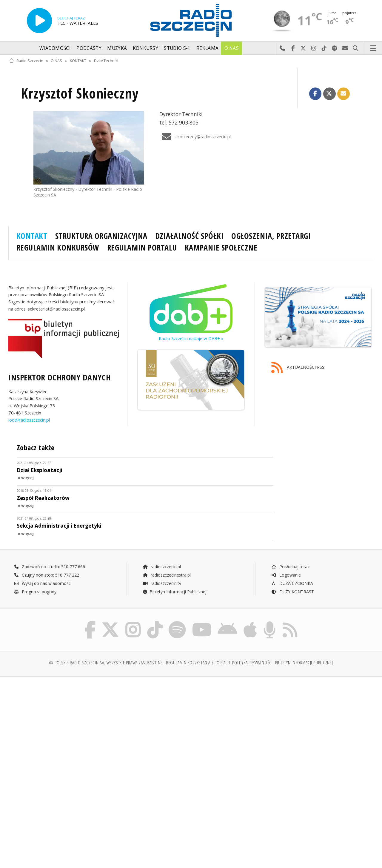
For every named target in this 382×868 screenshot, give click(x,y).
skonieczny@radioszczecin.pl (195, 137)
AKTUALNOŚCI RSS (298, 368)
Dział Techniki (106, 61)
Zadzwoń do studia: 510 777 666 (50, 567)
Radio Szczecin (26, 61)
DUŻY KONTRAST (292, 592)
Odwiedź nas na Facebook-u (293, 48)
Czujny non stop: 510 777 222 (47, 575)
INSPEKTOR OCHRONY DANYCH (60, 377)
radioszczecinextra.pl (167, 575)
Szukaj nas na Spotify (335, 48)
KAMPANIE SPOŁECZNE (221, 248)
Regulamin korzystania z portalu (198, 664)
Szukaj (356, 48)
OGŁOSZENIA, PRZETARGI (271, 236)
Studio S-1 (177, 48)
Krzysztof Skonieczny (80, 93)
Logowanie (286, 575)
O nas (232, 48)
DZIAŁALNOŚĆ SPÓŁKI (189, 236)
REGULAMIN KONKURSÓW (58, 248)
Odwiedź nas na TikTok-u (324, 48)
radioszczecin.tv (162, 583)
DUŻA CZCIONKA (292, 583)
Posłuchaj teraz (290, 567)
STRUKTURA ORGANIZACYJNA (101, 236)
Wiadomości (55, 48)
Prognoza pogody (35, 592)
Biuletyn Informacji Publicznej (174, 592)
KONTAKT (78, 61)
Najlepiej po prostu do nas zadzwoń (282, 48)
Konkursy (145, 48)
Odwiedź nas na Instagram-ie (314, 48)
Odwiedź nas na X (303, 48)
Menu (373, 48)
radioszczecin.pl (162, 567)
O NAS (56, 61)
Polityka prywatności (252, 664)
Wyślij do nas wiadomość (345, 48)
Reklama (207, 48)
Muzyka (117, 48)
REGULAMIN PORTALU (142, 248)
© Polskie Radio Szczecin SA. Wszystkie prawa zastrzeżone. (106, 664)
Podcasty (89, 48)
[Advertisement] (99, 728)
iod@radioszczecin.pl (29, 420)
